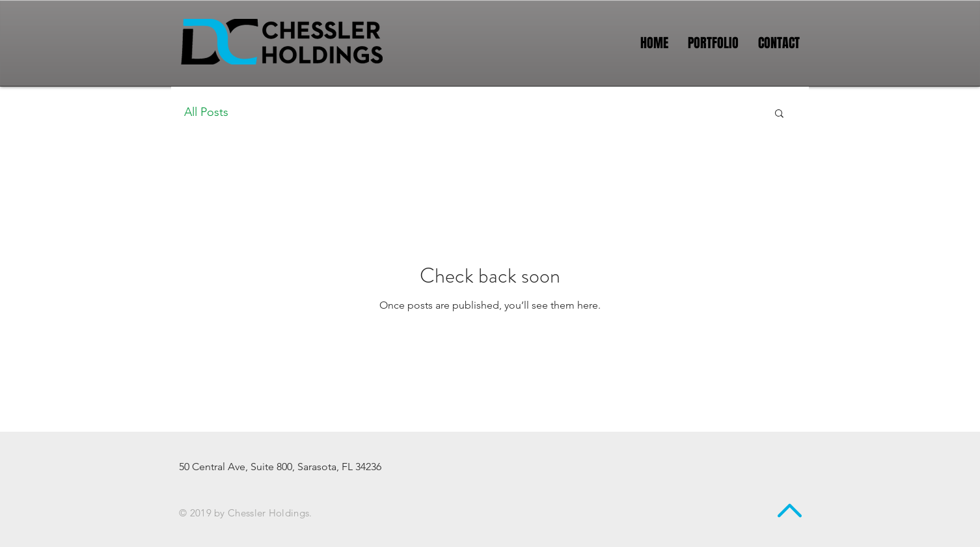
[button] (779, 114)
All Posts (206, 112)
